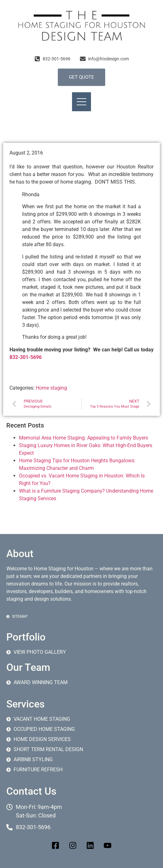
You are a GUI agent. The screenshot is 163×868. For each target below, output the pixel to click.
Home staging (51, 388)
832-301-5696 (26, 357)
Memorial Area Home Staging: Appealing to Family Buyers (84, 438)
